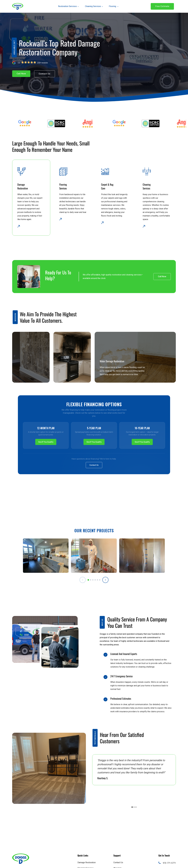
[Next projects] (105, 580)
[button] (67, 6)
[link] (18, 6)
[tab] (88, 580)
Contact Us (94, 465)
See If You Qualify (46, 442)
